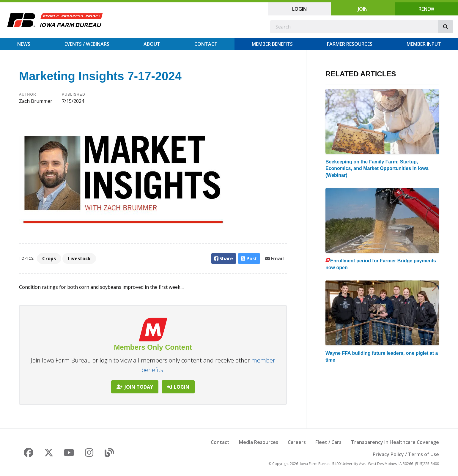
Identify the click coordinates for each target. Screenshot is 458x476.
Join (363, 9)
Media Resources (259, 442)
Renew (426, 9)
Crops (49, 259)
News (24, 44)
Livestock (79, 259)
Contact (206, 44)
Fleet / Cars (328, 442)
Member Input (424, 44)
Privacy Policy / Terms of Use (406, 454)
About (152, 44)
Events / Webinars (87, 44)
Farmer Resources (350, 44)
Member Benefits (272, 44)
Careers (297, 442)
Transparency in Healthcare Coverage (395, 442)
